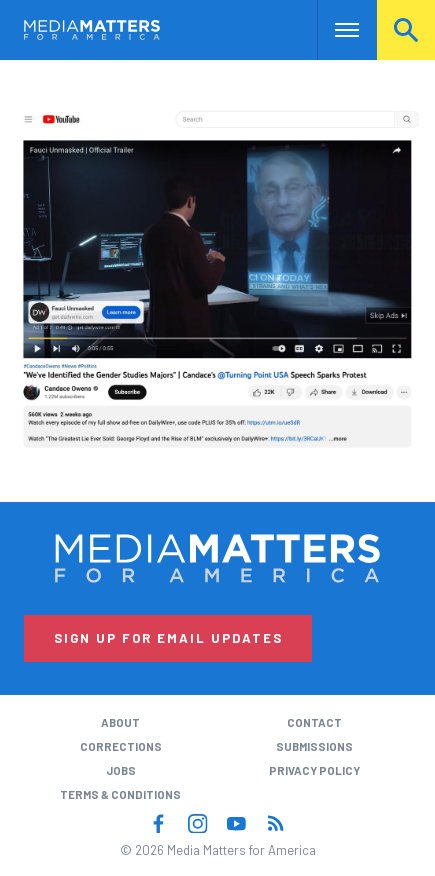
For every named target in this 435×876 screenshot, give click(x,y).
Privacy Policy (314, 770)
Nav (332, 29)
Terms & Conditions (120, 794)
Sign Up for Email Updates (168, 638)
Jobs (121, 770)
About (120, 722)
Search (406, 29)
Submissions (314, 746)
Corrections (121, 746)
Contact (314, 722)
